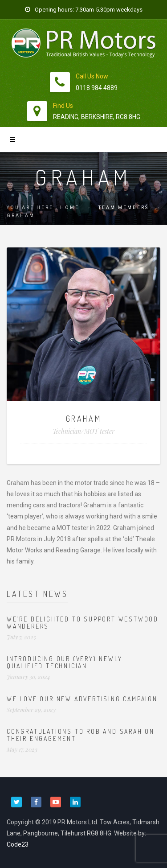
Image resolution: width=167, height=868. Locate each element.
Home (70, 208)
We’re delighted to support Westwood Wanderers (83, 622)
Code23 (18, 844)
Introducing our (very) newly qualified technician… (64, 662)
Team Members (124, 208)
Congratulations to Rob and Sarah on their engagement (81, 735)
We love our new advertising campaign (82, 699)
